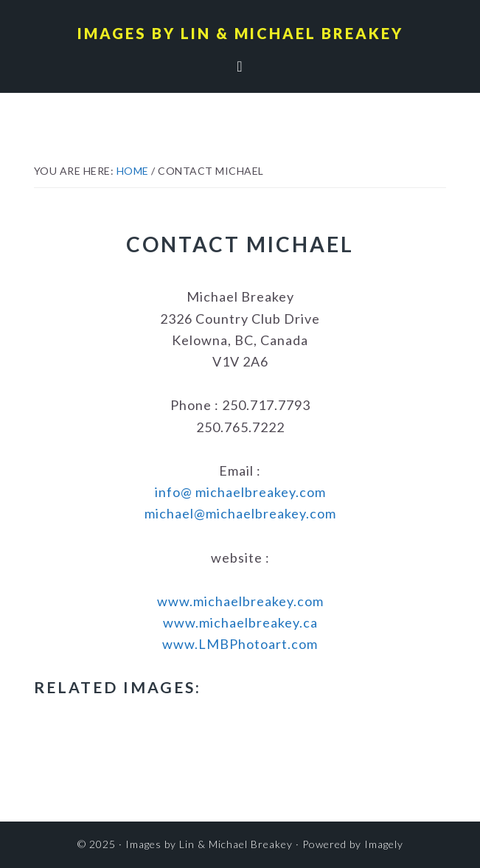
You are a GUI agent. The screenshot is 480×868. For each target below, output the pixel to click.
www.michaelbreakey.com (240, 601)
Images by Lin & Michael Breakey (240, 33)
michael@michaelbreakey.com (240, 513)
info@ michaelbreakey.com (240, 492)
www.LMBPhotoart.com (240, 644)
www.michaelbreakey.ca (240, 622)
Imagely (384, 844)
